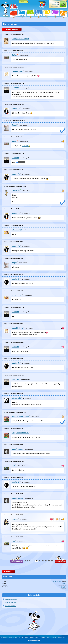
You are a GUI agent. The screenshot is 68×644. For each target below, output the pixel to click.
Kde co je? (17, 638)
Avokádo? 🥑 (26, 146)
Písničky (54, 638)
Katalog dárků (62, 638)
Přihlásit (63, 6)
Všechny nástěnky (11, 603)
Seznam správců (34, 638)
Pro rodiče (25, 638)
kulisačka (63, 590)
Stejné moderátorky (11, 600)
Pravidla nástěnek (11, 607)
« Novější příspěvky (12, 30)
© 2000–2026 (7, 638)
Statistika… (9, 572)
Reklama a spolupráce (34, 641)
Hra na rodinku (10, 24)
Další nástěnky (34, 596)
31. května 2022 (57, 582)
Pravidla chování (45, 638)
